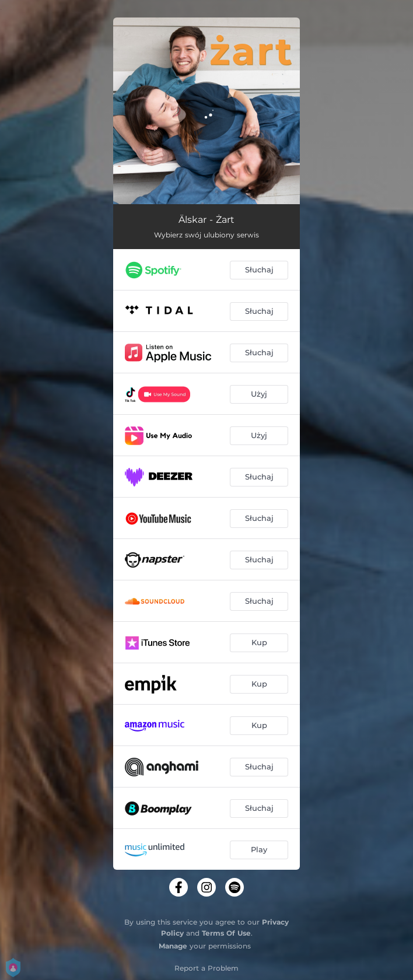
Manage (173, 946)
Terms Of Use (226, 933)
